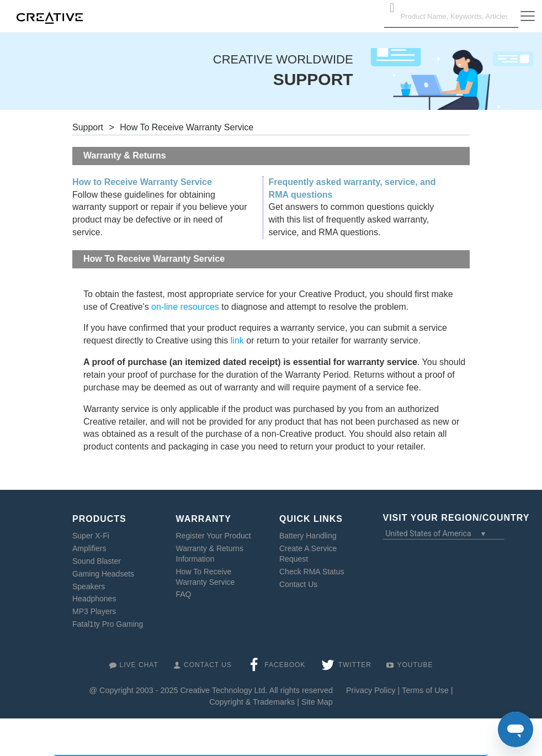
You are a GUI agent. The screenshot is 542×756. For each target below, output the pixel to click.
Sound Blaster (97, 561)
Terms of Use (425, 690)
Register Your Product (214, 536)
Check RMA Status (312, 572)
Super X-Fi (91, 536)
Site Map (317, 702)
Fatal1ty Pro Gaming (108, 624)
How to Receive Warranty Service (142, 182)
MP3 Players (94, 611)
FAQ (184, 594)
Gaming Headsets (103, 574)
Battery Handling (308, 536)
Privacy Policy (371, 690)
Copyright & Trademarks (252, 702)
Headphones (94, 599)
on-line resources (185, 307)
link (237, 340)
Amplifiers (89, 548)
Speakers (89, 586)
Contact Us (298, 584)
